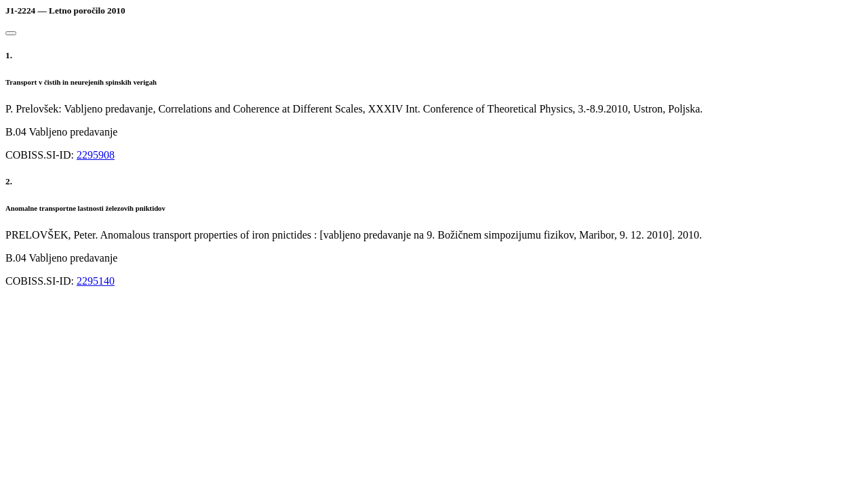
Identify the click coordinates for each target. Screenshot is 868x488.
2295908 (96, 155)
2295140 (96, 281)
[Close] (11, 33)
